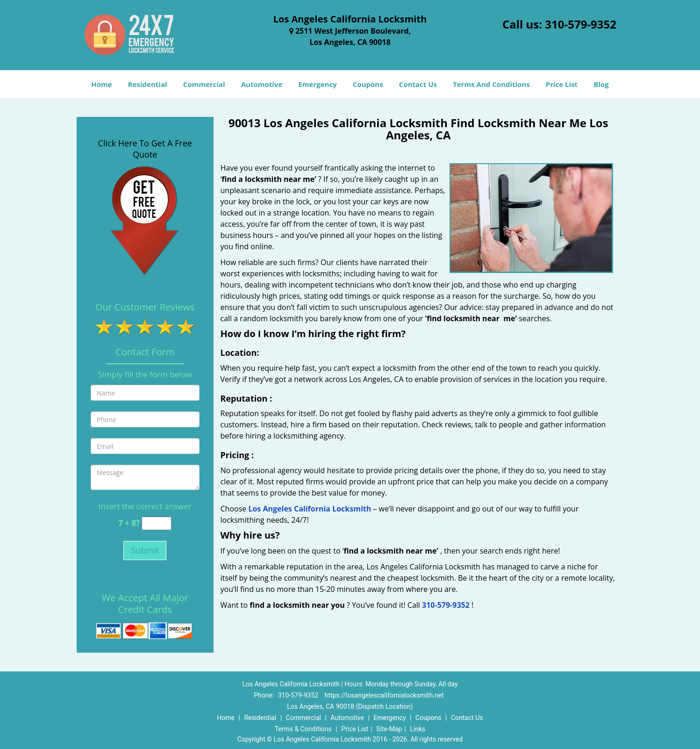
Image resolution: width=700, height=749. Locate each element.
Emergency (317, 84)
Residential (148, 84)
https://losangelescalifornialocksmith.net (384, 695)
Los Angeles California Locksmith (310, 509)
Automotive (262, 84)
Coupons (368, 84)
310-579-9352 (581, 24)
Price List (562, 84)
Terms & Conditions (303, 729)
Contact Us (418, 84)
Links (418, 729)
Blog (601, 84)
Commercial (204, 84)
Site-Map (389, 729)
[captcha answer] (157, 523)
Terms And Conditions (491, 84)
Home (101, 84)
